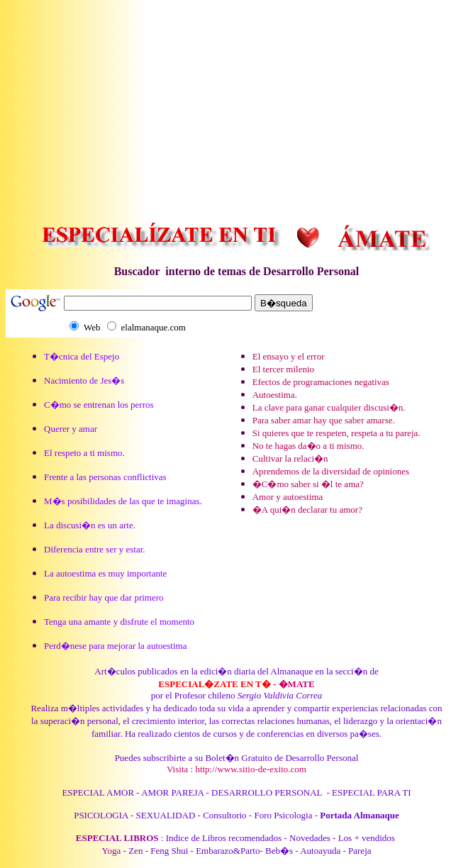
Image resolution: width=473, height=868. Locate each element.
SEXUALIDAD (166, 815)
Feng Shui (169, 851)
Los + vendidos (368, 838)
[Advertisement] (239, 105)
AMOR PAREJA (172, 792)
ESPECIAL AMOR (98, 792)
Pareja (360, 851)
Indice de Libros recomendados (224, 838)
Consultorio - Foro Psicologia (257, 815)
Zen (135, 851)
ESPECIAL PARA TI (372, 792)
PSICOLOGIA (101, 815)
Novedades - (312, 838)
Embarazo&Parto (228, 851)
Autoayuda (320, 851)
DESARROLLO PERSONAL (267, 792)
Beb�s (279, 851)
